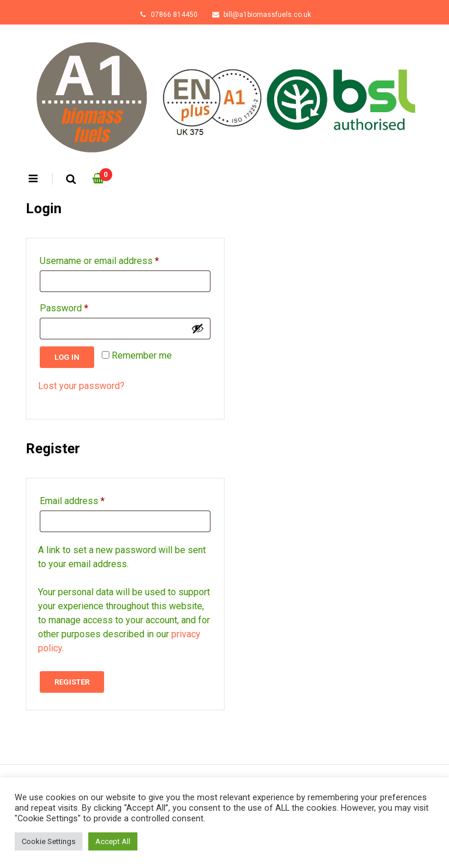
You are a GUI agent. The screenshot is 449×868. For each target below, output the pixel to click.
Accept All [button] (113, 841)
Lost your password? (81, 386)
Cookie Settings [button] (49, 841)
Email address (72, 499)
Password (64, 306)
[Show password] (198, 328)
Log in (67, 357)
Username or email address (99, 259)
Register (72, 682)
